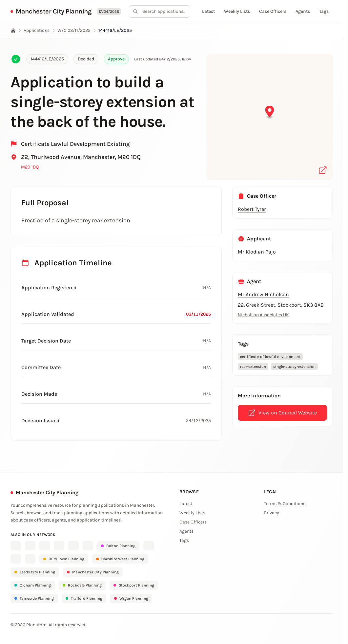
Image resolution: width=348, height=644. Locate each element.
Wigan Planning (131, 598)
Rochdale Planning (82, 585)
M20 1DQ (30, 167)
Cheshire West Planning (120, 559)
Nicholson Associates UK (263, 315)
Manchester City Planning (54, 11)
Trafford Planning (84, 598)
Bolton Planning (118, 546)
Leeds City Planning (35, 572)
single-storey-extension (294, 366)
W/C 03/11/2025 (74, 30)
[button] (270, 112)
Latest (208, 11)
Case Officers (273, 11)
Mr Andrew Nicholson (263, 294)
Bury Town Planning (64, 559)
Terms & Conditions (285, 504)
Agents (303, 11)
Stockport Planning (134, 585)
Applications (37, 30)
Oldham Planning (33, 585)
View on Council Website (282, 413)
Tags (324, 11)
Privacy (272, 513)
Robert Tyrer (252, 209)
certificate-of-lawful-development (270, 357)
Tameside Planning (34, 598)
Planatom (36, 625)
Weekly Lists (237, 11)
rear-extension (253, 366)
